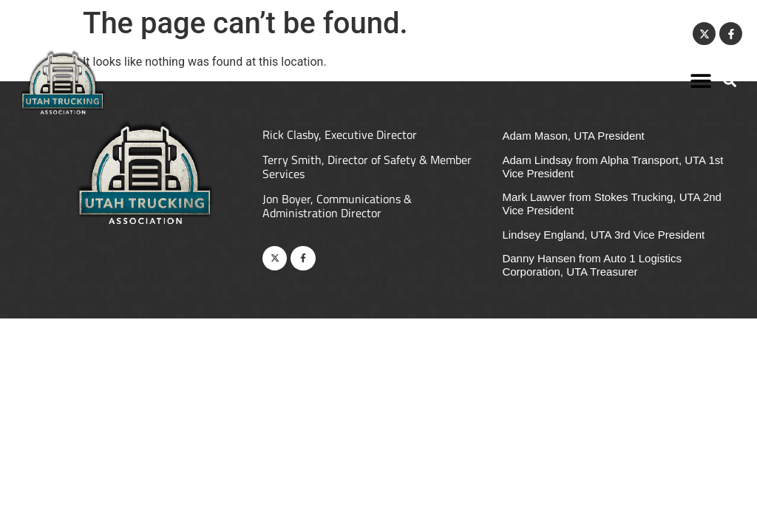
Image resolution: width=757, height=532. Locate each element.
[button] (701, 80)
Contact (662, 34)
